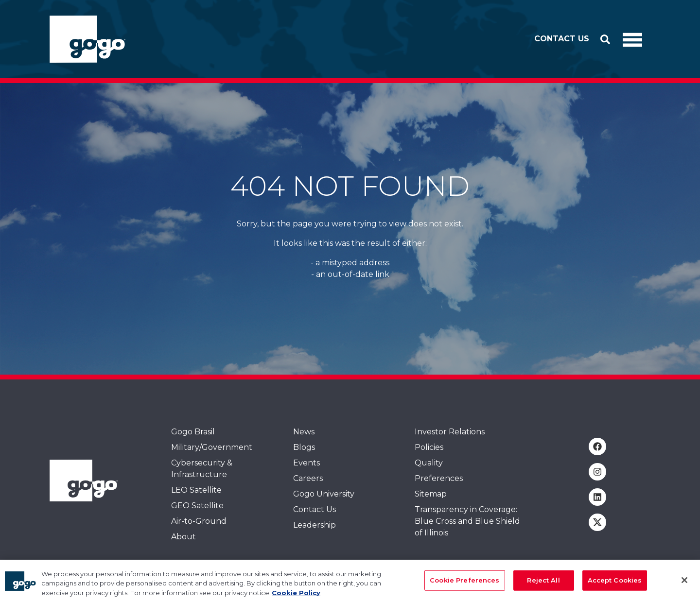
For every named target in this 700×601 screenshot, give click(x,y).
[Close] (684, 584)
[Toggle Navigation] (632, 39)
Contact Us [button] (562, 39)
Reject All (543, 584)
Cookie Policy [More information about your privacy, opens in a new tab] (296, 596)
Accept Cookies (615, 584)
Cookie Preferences (464, 584)
